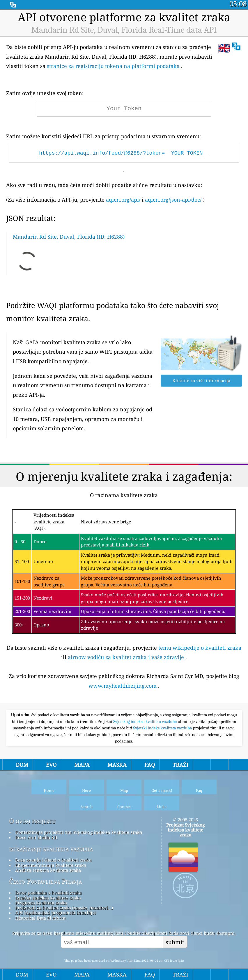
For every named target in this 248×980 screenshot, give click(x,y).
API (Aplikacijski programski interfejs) (55, 913)
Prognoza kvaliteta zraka (41, 903)
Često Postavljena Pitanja (45, 881)
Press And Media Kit (36, 837)
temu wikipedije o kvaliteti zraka (200, 648)
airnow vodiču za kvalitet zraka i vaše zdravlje (126, 657)
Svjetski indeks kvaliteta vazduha (163, 728)
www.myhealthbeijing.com (123, 686)
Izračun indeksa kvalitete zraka (48, 898)
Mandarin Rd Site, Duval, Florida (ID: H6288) (69, 237)
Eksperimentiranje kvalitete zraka (51, 865)
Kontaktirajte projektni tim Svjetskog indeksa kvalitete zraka (79, 832)
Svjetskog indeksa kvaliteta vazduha (146, 722)
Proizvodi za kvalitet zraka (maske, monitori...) (64, 908)
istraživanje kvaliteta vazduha (51, 849)
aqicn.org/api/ (123, 200)
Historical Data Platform (40, 918)
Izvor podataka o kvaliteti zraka (48, 892)
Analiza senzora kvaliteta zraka (48, 870)
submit (175, 942)
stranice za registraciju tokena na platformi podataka (113, 66)
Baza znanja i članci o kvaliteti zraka (53, 860)
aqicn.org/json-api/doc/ (173, 200)
